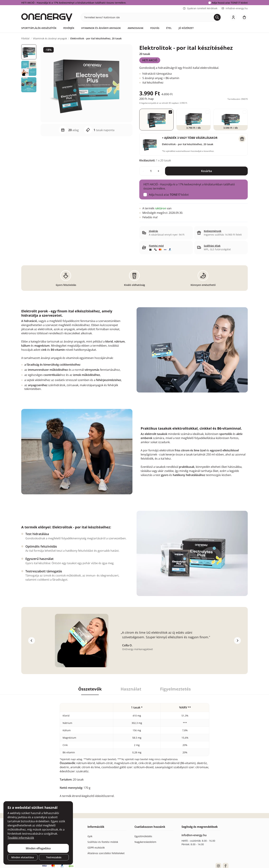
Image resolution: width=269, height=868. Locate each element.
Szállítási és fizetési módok (103, 842)
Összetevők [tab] (90, 689)
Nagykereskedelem (145, 842)
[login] (233, 17)
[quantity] (151, 171)
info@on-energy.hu (235, 8)
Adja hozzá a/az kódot (230, 3)
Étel (169, 28)
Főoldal (25, 39)
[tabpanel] (134, 746)
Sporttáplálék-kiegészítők (39, 28)
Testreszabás (54, 857)
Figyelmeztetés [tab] (175, 689)
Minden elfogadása (38, 848)
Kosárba (206, 171)
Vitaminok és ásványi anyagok (101, 28)
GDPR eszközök (96, 848)
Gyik (90, 836)
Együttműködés (143, 836)
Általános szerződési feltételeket (106, 853)
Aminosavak (136, 28)
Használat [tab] (131, 689)
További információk (21, 838)
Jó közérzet (186, 28)
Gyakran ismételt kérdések (200, 8)
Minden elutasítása (23, 857)
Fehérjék (69, 28)
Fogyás (155, 28)
